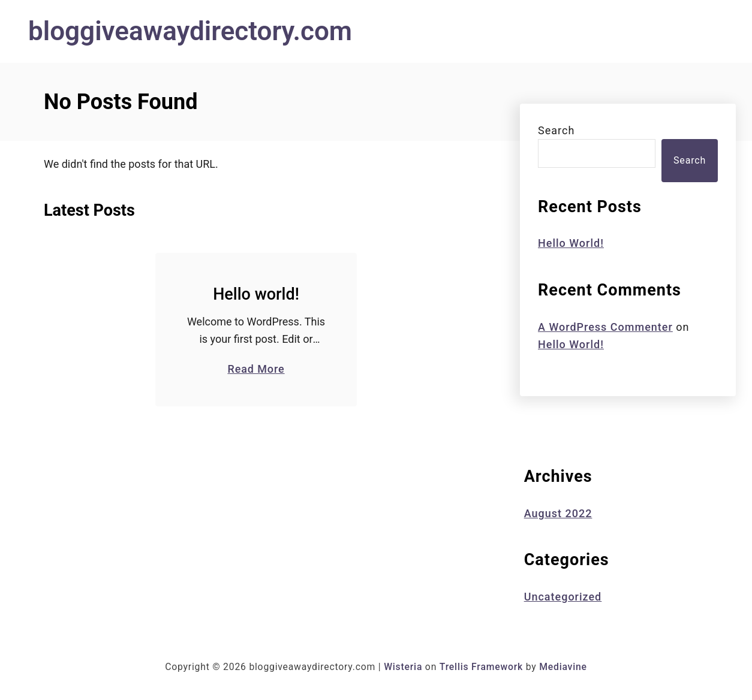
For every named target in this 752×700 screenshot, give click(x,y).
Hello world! (256, 294)
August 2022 (558, 513)
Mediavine (563, 667)
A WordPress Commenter (605, 327)
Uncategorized (563, 597)
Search (556, 130)
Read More (256, 369)
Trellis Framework (481, 667)
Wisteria (403, 667)
